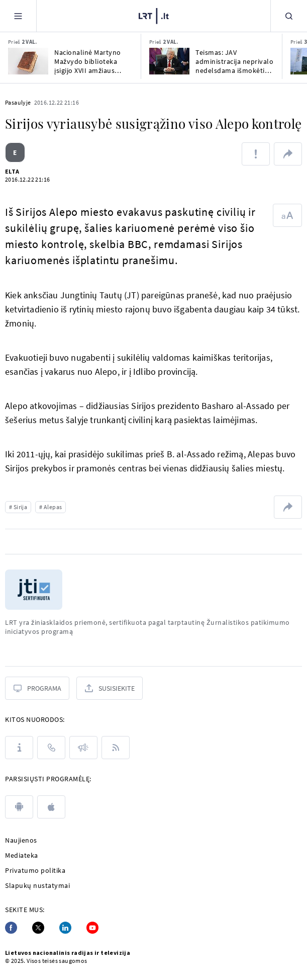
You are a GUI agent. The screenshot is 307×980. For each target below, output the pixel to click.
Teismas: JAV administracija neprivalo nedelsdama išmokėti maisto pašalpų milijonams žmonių (234, 61)
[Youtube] (92, 928)
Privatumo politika (35, 870)
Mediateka (22, 855)
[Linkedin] (65, 928)
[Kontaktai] (51, 748)
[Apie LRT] (19, 748)
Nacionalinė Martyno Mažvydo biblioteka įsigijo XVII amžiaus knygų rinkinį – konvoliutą (88, 61)
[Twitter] (38, 928)
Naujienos (21, 840)
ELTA (12, 171)
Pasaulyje (18, 102)
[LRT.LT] (154, 16)
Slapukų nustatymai (37, 885)
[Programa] (37, 688)
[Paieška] (289, 16)
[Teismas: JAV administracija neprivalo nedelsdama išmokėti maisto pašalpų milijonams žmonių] (169, 61)
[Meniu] (18, 16)
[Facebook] (11, 928)
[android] (19, 807)
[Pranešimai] (83, 748)
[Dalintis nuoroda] (288, 154)
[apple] (51, 807)
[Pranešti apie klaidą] (256, 154)
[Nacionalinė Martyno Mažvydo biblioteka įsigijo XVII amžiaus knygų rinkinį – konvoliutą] (28, 61)
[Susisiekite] (110, 688)
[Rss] (116, 748)
